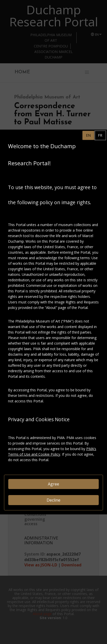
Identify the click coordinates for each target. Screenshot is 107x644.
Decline (53, 500)
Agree (53, 484)
